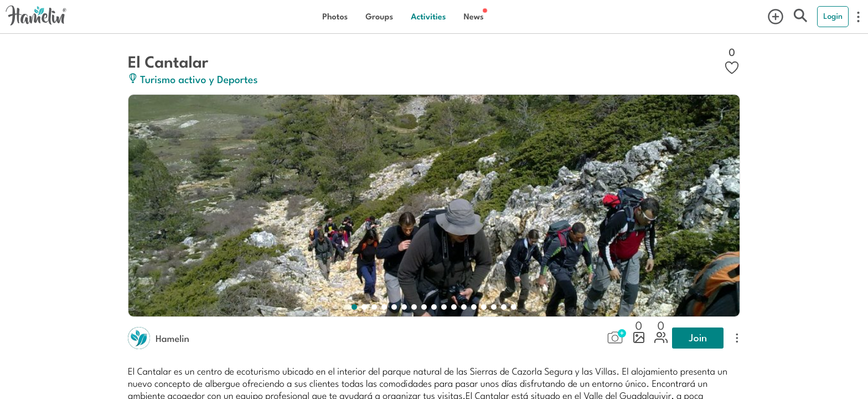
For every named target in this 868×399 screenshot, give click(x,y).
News (473, 16)
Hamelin (172, 338)
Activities (428, 16)
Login (833, 16)
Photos (335, 16)
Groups (379, 16)
